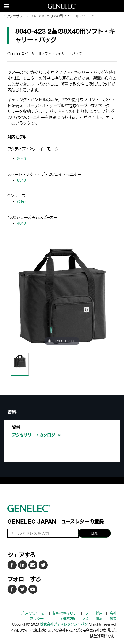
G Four (23, 202)
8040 (22, 159)
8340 (22, 180)
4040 (22, 223)
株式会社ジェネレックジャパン (64, 624)
